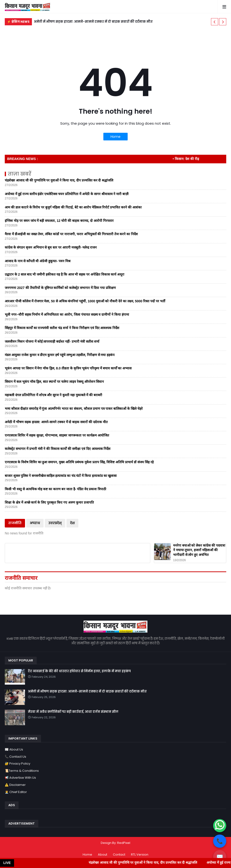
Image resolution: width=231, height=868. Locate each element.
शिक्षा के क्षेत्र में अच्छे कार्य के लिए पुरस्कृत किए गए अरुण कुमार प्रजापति (49, 502)
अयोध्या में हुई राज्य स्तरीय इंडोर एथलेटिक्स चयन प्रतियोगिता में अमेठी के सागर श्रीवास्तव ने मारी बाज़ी (67, 194)
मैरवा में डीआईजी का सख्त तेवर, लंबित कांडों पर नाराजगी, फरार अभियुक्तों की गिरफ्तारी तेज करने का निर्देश (71, 234)
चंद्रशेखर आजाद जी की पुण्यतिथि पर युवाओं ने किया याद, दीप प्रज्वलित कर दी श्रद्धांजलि (59, 180)
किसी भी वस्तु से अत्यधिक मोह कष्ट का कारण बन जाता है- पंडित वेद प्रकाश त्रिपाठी (55, 489)
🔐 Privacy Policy (18, 764)
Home (115, 137)
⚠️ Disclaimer (15, 785)
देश (72, 523)
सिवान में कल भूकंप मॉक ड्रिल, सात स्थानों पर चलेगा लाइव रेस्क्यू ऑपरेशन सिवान (54, 382)
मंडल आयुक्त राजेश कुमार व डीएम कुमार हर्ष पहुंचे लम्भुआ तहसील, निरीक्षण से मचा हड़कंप (60, 355)
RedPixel (124, 843)
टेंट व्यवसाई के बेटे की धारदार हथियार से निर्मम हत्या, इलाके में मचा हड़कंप (79, 671)
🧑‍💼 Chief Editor (16, 792)
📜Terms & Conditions (22, 771)
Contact (119, 855)
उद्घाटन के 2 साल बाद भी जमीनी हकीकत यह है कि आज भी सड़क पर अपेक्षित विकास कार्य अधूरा (65, 274)
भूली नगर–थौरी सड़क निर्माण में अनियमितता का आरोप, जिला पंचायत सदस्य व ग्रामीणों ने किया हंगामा (67, 314)
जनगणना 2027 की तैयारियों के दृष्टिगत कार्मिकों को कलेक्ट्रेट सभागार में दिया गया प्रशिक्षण (60, 288)
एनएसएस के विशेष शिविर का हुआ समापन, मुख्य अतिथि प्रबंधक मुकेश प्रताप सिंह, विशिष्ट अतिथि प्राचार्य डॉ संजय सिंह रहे (79, 462)
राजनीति (15, 523)
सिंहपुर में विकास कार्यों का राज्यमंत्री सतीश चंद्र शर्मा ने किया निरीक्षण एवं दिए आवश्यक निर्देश (62, 328)
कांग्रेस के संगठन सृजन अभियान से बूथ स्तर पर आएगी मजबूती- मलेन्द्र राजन (51, 247)
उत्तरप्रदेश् (55, 523)
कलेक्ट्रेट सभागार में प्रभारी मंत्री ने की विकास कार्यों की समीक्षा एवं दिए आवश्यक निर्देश (58, 449)
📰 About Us (14, 749)
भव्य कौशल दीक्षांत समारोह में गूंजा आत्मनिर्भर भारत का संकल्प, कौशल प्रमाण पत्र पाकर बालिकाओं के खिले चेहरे (74, 409)
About (103, 855)
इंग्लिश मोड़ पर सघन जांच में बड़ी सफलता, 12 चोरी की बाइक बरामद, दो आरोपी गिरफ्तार (59, 221)
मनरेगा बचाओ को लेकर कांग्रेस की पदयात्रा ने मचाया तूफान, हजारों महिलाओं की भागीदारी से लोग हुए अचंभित (199, 550)
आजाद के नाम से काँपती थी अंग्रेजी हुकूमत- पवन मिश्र (38, 261)
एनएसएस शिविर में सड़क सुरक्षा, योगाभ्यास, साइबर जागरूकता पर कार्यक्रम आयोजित (57, 435)
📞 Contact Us (15, 757)
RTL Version (140, 855)
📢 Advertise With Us (20, 778)
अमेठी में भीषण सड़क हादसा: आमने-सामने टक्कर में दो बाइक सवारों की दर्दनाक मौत (93, 22)
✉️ (220, 857)
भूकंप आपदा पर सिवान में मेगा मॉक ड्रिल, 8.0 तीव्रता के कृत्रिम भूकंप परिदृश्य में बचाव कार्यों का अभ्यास (68, 368)
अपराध (35, 523)
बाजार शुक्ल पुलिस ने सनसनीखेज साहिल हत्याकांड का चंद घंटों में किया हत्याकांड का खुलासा (61, 476)
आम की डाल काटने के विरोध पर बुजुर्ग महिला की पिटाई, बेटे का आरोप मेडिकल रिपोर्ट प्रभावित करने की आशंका (73, 207)
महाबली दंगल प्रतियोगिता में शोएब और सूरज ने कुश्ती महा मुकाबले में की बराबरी (53, 395)
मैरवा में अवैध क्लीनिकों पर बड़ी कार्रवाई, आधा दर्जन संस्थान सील (73, 712)
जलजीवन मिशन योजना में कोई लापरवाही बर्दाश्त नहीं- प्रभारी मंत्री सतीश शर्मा (52, 341)
